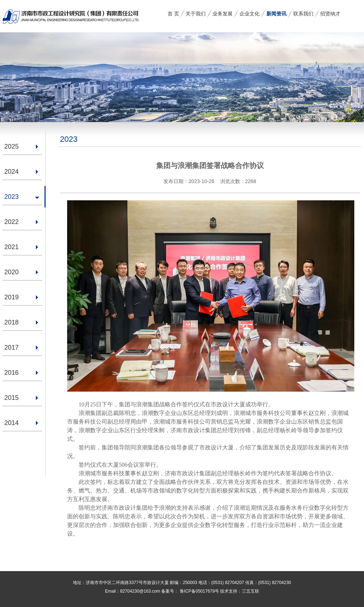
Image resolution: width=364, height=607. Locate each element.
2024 (11, 172)
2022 (11, 222)
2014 (11, 423)
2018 (11, 322)
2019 (11, 297)
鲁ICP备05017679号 (199, 591)
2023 (11, 197)
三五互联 (251, 591)
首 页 (173, 14)
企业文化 (249, 14)
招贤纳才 (330, 14)
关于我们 (196, 14)
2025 (11, 146)
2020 (11, 272)
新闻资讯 (276, 14)
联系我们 (303, 14)
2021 (11, 247)
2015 (11, 398)
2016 (11, 373)
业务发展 (223, 14)
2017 (11, 347)
